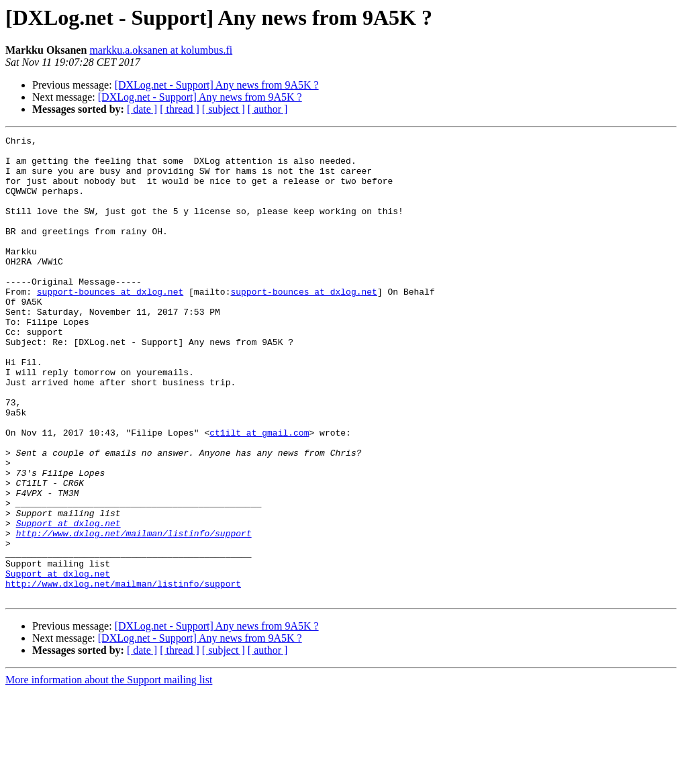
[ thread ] (180, 109)
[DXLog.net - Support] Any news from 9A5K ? (217, 85)
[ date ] (142, 109)
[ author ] (268, 109)
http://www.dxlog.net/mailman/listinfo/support (134, 614)
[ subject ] (224, 109)
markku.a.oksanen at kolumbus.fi (161, 50)
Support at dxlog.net (68, 601)
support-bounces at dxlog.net (110, 324)
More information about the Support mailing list (109, 772)
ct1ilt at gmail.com (259, 493)
